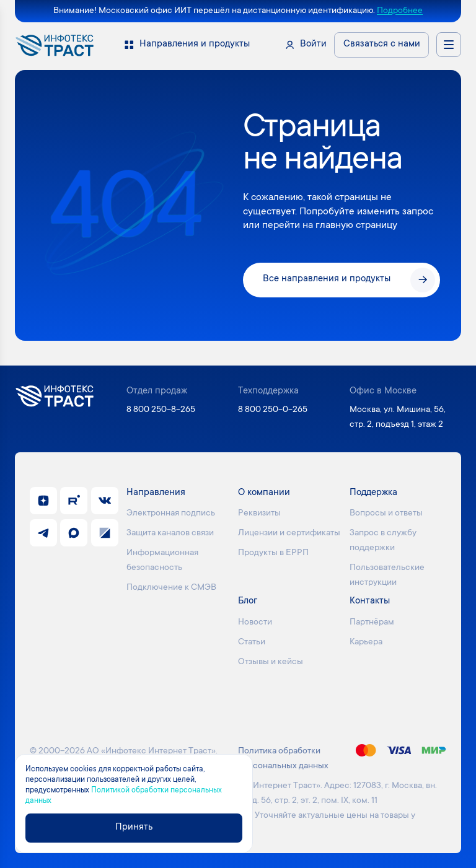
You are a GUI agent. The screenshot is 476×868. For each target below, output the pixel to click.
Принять (134, 827)
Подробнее (400, 11)
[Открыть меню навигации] (449, 45)
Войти (313, 44)
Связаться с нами (382, 44)
